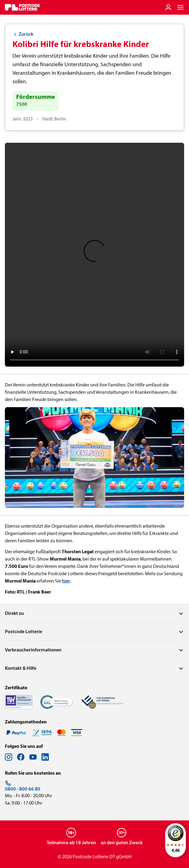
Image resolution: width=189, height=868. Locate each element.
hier (66, 581)
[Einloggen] (168, 7)
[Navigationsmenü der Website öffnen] (180, 7)
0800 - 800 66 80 (23, 786)
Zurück (23, 34)
